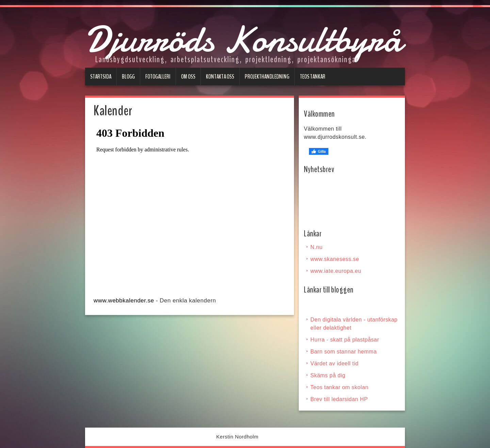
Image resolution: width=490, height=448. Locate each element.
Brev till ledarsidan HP (339, 399)
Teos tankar (313, 77)
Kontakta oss (220, 77)
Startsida (101, 77)
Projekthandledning (267, 77)
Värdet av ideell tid (334, 363)
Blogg (128, 77)
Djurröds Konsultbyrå (243, 39)
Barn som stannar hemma (344, 352)
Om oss (188, 77)
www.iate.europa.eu (336, 271)
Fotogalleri (158, 77)
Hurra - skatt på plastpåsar (345, 340)
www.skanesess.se (335, 259)
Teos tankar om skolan (339, 387)
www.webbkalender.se (124, 301)
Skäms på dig (328, 375)
